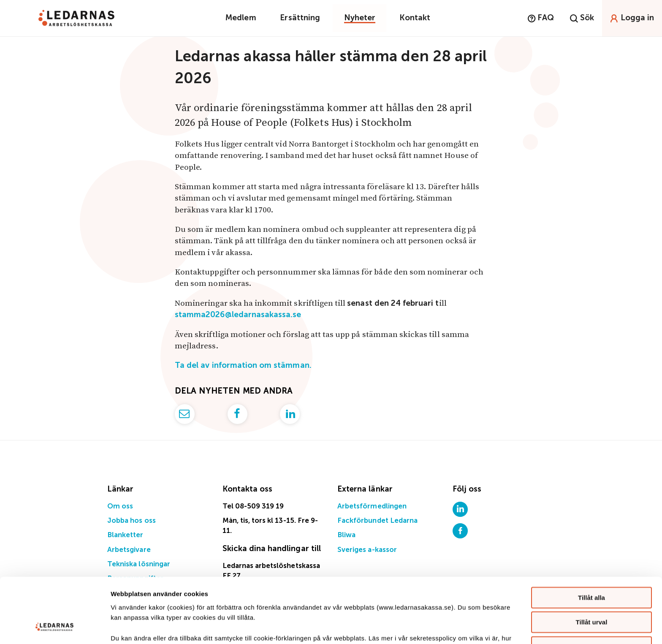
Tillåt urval (592, 564)
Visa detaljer (459, 627)
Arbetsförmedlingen (372, 507)
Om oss (120, 507)
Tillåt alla (591, 539)
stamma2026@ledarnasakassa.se (238, 315)
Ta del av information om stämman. (243, 365)
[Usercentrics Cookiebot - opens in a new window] (55, 628)
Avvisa (591, 588)
